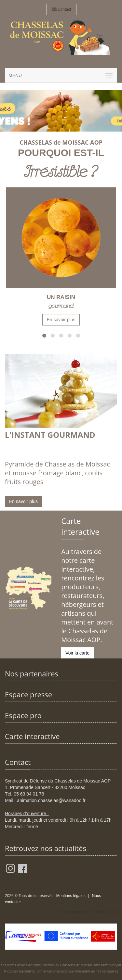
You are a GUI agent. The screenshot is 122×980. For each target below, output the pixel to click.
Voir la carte (77, 653)
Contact (62, 9)
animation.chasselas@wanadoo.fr (51, 800)
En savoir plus (61, 320)
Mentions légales (71, 896)
